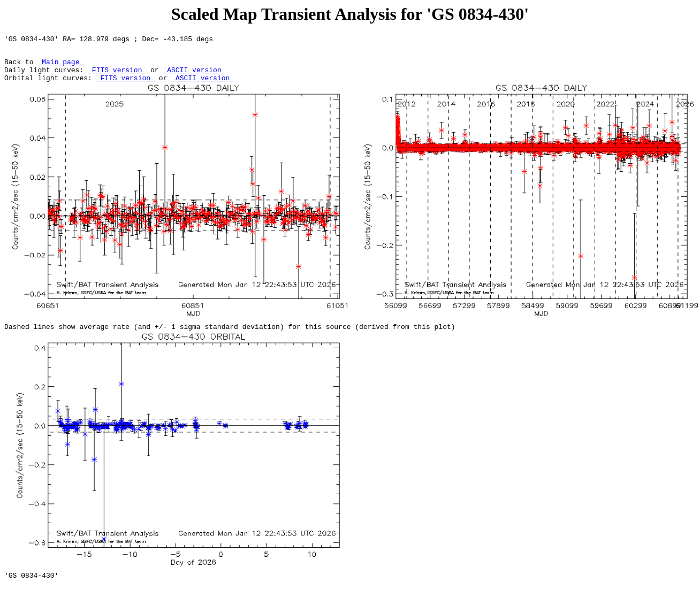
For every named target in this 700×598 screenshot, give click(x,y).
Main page (60, 66)
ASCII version (194, 76)
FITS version (117, 76)
